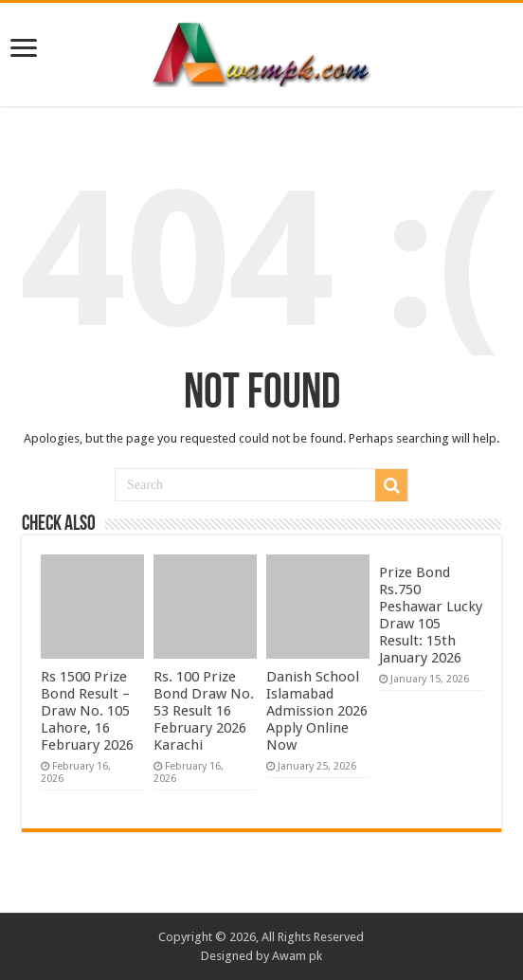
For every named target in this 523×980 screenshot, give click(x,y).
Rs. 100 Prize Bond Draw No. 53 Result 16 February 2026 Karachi (204, 711)
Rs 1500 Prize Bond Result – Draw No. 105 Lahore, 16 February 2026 (87, 711)
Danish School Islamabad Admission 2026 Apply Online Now (317, 711)
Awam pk (297, 956)
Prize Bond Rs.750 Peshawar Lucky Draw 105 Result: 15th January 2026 (431, 615)
